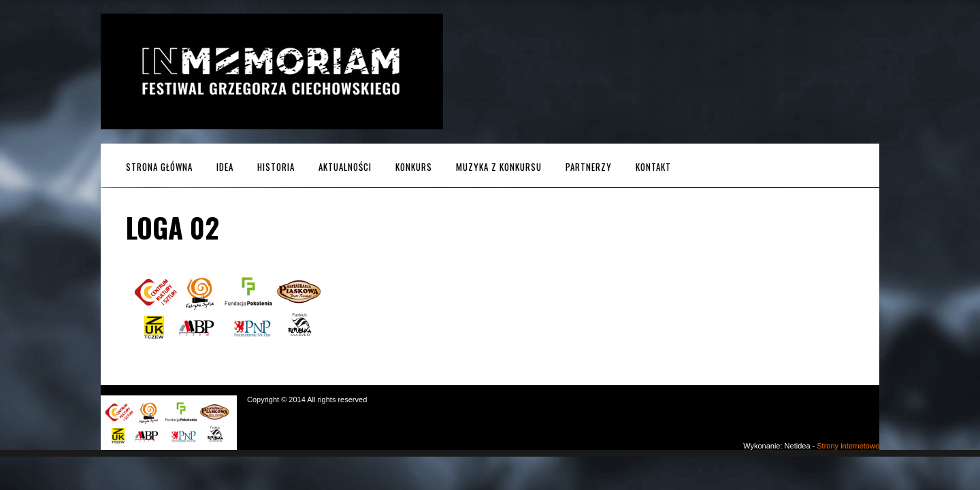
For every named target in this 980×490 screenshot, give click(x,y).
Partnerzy (589, 167)
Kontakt (653, 167)
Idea (225, 167)
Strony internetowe (848, 446)
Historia (276, 167)
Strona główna (159, 167)
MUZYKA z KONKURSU (499, 167)
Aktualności (345, 167)
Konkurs (414, 167)
